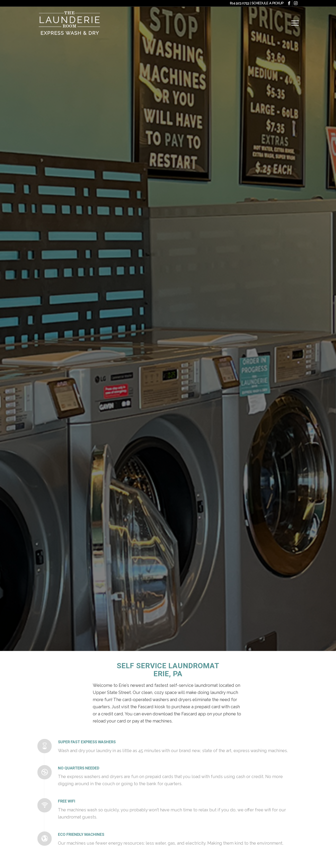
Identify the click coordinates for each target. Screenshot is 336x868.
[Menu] (294, 23)
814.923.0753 (239, 3)
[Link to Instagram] (296, 3)
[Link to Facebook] (289, 3)
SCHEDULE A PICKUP (267, 3)
